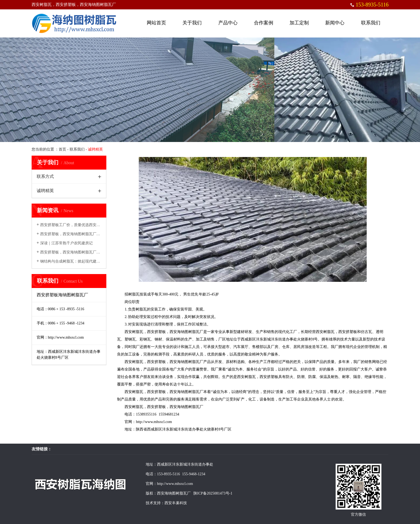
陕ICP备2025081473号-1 (213, 493)
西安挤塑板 (156, 332)
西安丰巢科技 (176, 503)
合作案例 (264, 23)
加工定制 (299, 23)
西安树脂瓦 (134, 332)
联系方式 (45, 176)
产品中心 (228, 23)
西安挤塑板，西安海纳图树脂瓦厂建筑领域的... (77, 234)
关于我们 (192, 23)
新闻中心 (335, 23)
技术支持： (155, 503)
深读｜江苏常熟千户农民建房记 (65, 243)
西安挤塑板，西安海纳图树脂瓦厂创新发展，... (77, 252)
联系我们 (371, 23)
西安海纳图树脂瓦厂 (186, 332)
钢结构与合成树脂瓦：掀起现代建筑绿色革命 (76, 261)
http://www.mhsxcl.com (154, 422)
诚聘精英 (45, 191)
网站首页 (156, 23)
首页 (62, 149)
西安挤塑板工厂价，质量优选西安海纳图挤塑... (77, 225)
